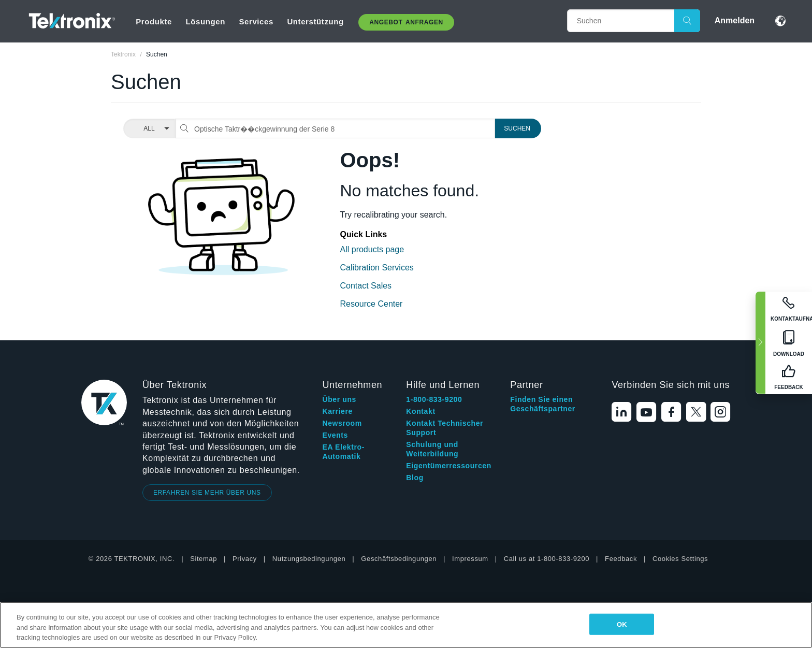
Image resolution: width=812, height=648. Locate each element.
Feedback (621, 559)
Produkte (154, 21)
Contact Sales (366, 286)
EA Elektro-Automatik (343, 452)
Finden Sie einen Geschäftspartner (543, 404)
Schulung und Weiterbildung (432, 449)
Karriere (337, 411)
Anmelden (735, 20)
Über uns (339, 399)
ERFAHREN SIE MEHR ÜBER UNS (207, 493)
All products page (372, 249)
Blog (415, 478)
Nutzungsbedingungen (309, 559)
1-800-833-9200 (434, 399)
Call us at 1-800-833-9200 (547, 559)
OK (622, 624)
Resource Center (372, 304)
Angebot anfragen (406, 22)
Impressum (470, 559)
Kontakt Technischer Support (445, 428)
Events (335, 435)
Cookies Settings (680, 559)
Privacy (245, 559)
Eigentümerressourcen (449, 466)
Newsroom (342, 423)
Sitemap (204, 559)
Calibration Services (377, 268)
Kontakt (421, 411)
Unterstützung (315, 21)
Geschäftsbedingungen (399, 559)
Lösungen (205, 21)
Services (256, 21)
